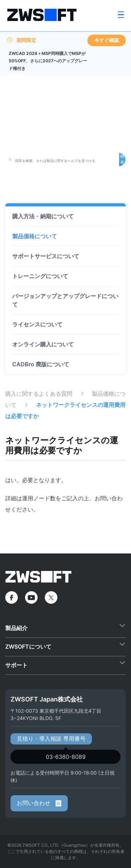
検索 (122, 159)
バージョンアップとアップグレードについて (65, 300)
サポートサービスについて (46, 256)
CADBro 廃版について (41, 364)
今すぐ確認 (107, 40)
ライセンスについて (37, 324)
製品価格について (35, 236)
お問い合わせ (39, 803)
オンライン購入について (43, 344)
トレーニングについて (40, 276)
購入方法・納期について (43, 216)
